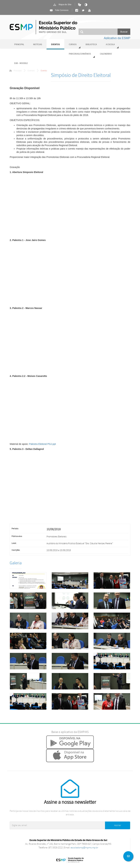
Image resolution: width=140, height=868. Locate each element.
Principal (19, 45)
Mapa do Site (62, 5)
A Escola (110, 45)
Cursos (73, 45)
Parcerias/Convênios (80, 54)
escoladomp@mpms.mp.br (84, 848)
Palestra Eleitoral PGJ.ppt (42, 444)
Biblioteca (91, 45)
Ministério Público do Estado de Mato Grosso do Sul (43, 27)
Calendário (106, 54)
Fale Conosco (59, 10)
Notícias (38, 45)
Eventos (55, 45)
